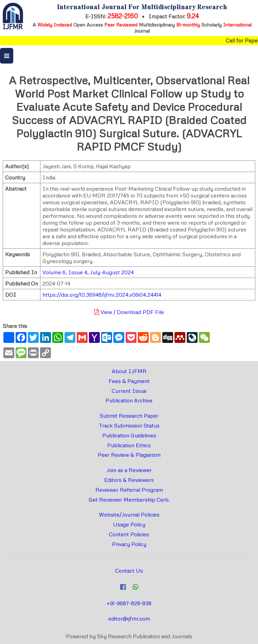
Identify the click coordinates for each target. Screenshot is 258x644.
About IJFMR (129, 371)
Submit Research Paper (129, 416)
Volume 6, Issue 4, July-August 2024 (88, 272)
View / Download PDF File (129, 312)
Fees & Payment (129, 381)
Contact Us (129, 571)
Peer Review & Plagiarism (129, 455)
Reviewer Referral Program (129, 490)
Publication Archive (129, 400)
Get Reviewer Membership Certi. (129, 500)
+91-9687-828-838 (129, 603)
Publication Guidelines (129, 435)
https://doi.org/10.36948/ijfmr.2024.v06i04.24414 (102, 295)
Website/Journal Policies (129, 515)
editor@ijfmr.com (129, 619)
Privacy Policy (129, 544)
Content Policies (129, 534)
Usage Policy (129, 524)
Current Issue (129, 391)
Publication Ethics (129, 445)
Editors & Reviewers (129, 480)
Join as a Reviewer (129, 470)
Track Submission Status (129, 425)
